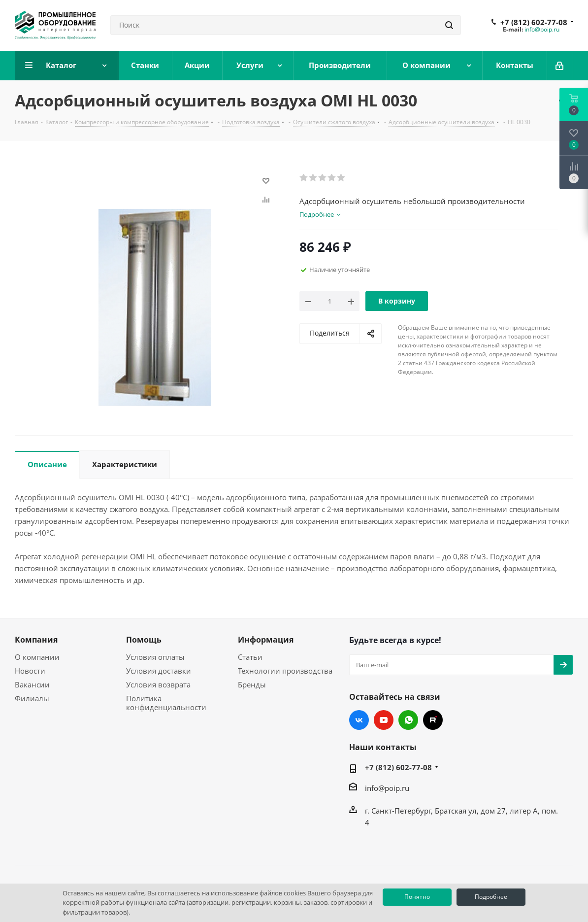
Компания (36, 640)
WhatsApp (408, 720)
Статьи (250, 657)
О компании (37, 657)
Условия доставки (159, 671)
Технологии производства (285, 671)
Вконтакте (359, 720)
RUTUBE (433, 720)
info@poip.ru (542, 29)
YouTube (384, 720)
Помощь (144, 640)
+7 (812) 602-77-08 (534, 22)
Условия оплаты (155, 657)
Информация (266, 640)
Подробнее (491, 897)
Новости (30, 671)
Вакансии (32, 684)
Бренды (252, 684)
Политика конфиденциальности (166, 703)
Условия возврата (158, 684)
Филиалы (32, 698)
